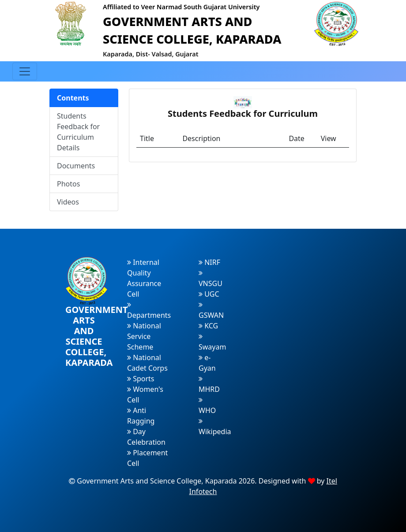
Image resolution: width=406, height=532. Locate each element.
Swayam (212, 342)
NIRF (209, 262)
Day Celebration (146, 437)
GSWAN (211, 311)
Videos (68, 202)
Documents (76, 166)
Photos (68, 184)
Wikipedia (215, 427)
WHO (207, 406)
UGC (209, 294)
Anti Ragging (141, 416)
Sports (141, 379)
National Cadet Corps (147, 363)
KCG (208, 326)
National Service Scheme (144, 336)
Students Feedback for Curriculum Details (78, 132)
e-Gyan (207, 363)
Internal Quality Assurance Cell (144, 278)
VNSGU (211, 279)
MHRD (209, 385)
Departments (149, 311)
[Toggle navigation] (25, 71)
